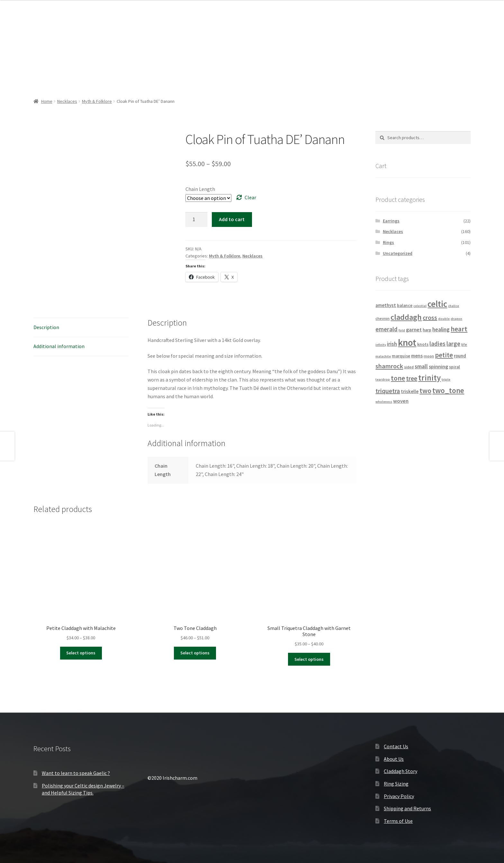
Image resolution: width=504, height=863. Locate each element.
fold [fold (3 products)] (402, 330)
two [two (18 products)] (425, 391)
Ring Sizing (396, 784)
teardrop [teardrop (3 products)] (383, 379)
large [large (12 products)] (453, 344)
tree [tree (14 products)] (412, 378)
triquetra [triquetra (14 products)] (388, 391)
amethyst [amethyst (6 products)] (386, 305)
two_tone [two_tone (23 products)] (448, 390)
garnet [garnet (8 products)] (414, 329)
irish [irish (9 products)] (392, 344)
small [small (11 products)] (421, 366)
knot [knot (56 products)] (407, 342)
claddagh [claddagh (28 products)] (406, 317)
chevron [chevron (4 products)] (382, 318)
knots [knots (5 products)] (423, 344)
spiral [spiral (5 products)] (455, 367)
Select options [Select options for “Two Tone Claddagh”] (195, 653)
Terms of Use (398, 821)
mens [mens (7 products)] (417, 356)
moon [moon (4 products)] (429, 356)
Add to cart (232, 219)
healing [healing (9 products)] (441, 329)
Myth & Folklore (97, 101)
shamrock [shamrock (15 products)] (389, 366)
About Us (394, 759)
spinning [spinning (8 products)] (438, 366)
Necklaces (67, 101)
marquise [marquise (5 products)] (401, 356)
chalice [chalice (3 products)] (454, 306)
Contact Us (396, 746)
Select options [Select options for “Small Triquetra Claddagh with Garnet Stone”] (309, 659)
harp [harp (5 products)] (427, 330)
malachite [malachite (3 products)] (383, 356)
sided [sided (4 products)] (409, 367)
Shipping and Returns (407, 808)
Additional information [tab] (59, 346)
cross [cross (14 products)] (430, 317)
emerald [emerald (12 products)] (387, 329)
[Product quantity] (196, 220)
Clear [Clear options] (250, 197)
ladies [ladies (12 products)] (437, 344)
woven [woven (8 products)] (401, 401)
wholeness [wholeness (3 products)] (384, 402)
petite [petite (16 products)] (444, 355)
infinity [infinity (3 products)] (381, 345)
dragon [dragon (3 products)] (456, 319)
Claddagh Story (401, 771)
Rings (388, 242)
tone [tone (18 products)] (398, 378)
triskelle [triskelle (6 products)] (410, 391)
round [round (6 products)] (460, 356)
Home (47, 101)
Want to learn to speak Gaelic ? (76, 773)
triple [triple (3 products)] (446, 379)
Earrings (391, 221)
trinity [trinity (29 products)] (429, 378)
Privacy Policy (399, 796)
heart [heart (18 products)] (459, 329)
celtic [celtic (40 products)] (437, 304)
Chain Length (200, 189)
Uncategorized (398, 253)
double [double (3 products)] (444, 319)
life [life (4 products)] (464, 344)
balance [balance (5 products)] (405, 306)
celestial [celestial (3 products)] (420, 306)
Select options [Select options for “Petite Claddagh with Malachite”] (81, 653)
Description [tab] (46, 327)
